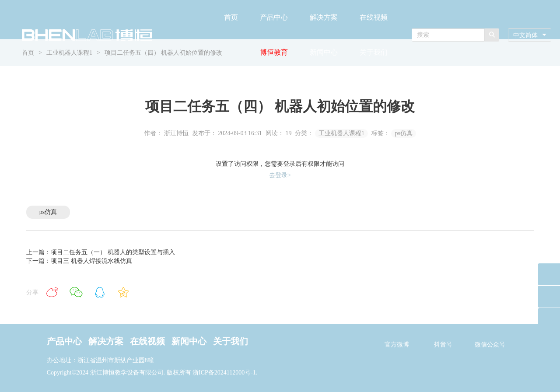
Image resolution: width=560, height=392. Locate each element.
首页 (231, 17)
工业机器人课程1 (341, 133)
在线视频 (374, 17)
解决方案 (324, 17)
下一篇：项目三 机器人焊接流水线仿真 (79, 261)
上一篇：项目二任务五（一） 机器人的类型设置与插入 (101, 252)
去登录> (280, 175)
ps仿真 (403, 133)
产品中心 (274, 17)
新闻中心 (324, 52)
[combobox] (530, 35)
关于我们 (374, 52)
